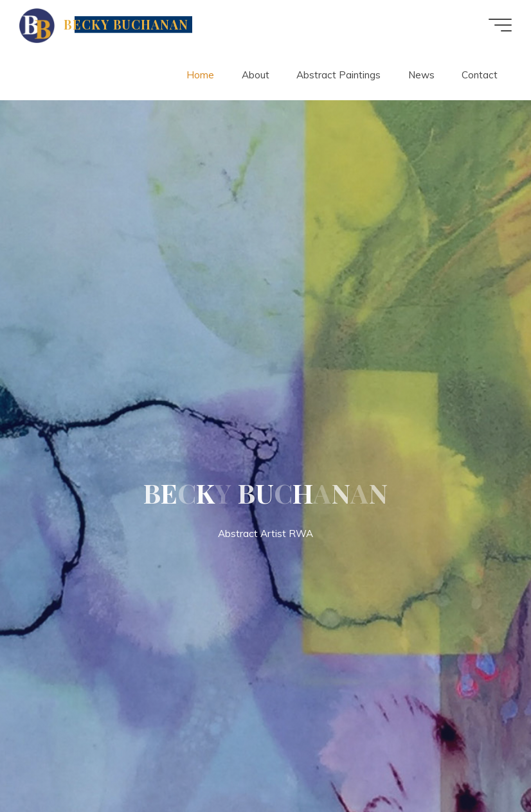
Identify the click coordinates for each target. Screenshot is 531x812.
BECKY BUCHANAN (126, 24)
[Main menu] (500, 25)
